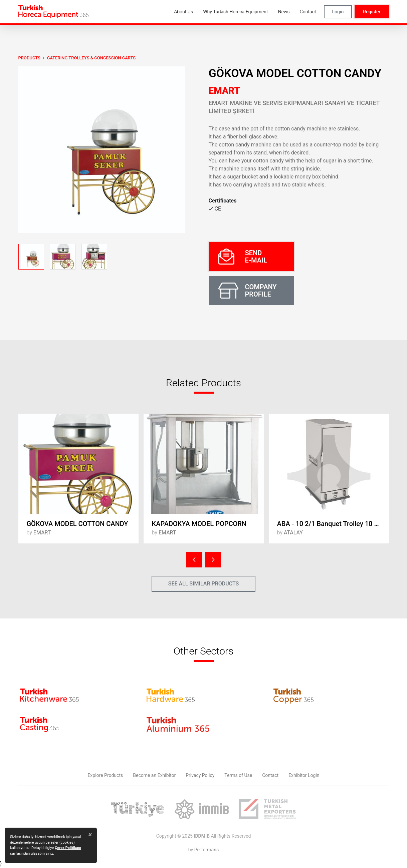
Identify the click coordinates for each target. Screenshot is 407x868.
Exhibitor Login (304, 775)
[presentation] (194, 560)
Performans (207, 850)
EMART (224, 91)
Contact (270, 775)
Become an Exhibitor (154, 775)
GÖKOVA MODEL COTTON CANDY (77, 524)
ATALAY (293, 533)
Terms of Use (238, 775)
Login (338, 12)
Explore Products (105, 775)
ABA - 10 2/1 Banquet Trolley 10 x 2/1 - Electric (333, 524)
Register (372, 12)
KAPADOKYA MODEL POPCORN (199, 524)
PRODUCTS (29, 58)
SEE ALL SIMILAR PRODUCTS (204, 584)
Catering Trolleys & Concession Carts (91, 58)
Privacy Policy (200, 775)
